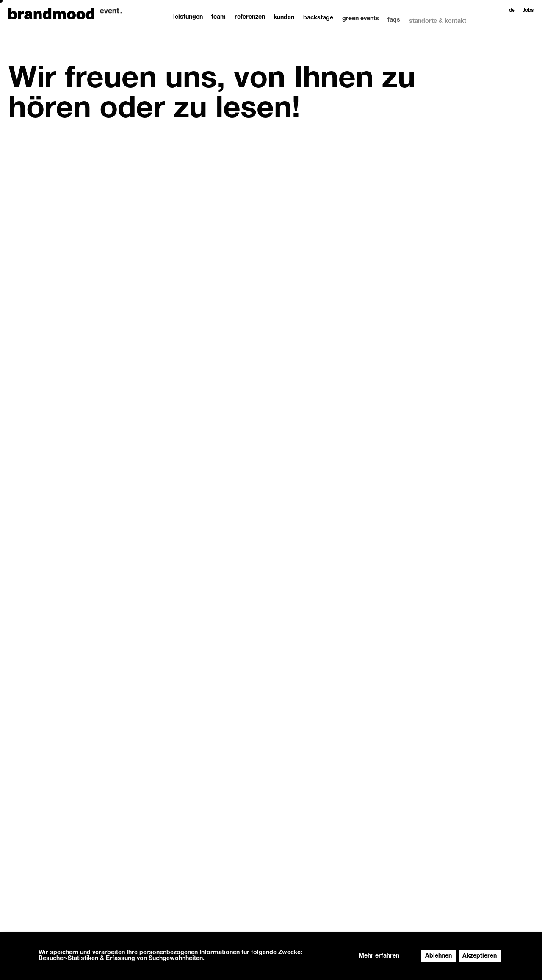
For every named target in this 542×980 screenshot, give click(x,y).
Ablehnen (438, 956)
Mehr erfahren (379, 956)
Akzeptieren (480, 956)
